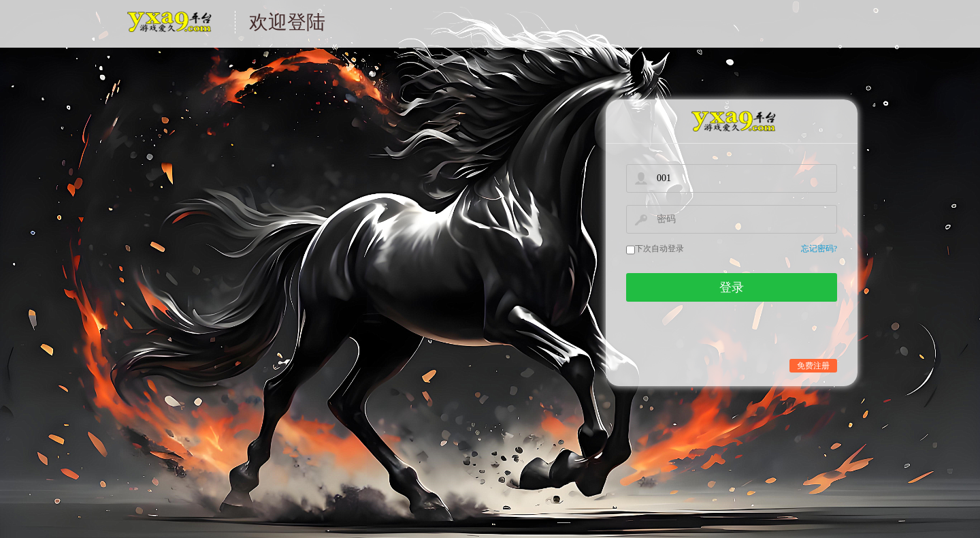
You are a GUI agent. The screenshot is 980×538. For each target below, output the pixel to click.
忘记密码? (819, 249)
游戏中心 (168, 30)
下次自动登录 (659, 249)
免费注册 (813, 366)
